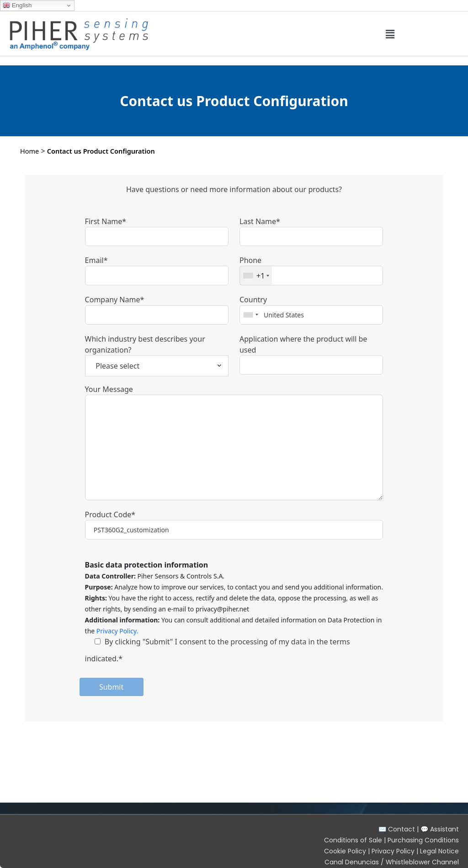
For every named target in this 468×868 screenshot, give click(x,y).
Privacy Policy (393, 851)
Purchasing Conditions (423, 840)
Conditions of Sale (353, 840)
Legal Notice (439, 851)
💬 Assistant (440, 829)
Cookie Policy (345, 851)
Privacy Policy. (117, 631)
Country (253, 300)
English (17, 5)
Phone (250, 260)
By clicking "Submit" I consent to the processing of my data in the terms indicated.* (218, 650)
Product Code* (110, 514)
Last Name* (260, 221)
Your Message (109, 389)
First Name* (106, 221)
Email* (96, 260)
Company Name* (115, 300)
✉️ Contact (397, 829)
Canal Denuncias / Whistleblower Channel (392, 862)
